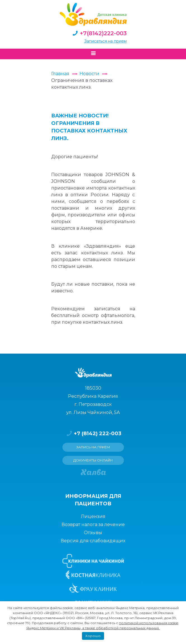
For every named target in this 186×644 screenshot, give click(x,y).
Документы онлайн (93, 460)
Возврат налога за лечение (93, 525)
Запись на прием (93, 447)
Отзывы (93, 533)
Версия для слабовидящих (93, 541)
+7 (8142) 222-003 (93, 434)
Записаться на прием (105, 41)
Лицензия (93, 516)
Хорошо (93, 636)
